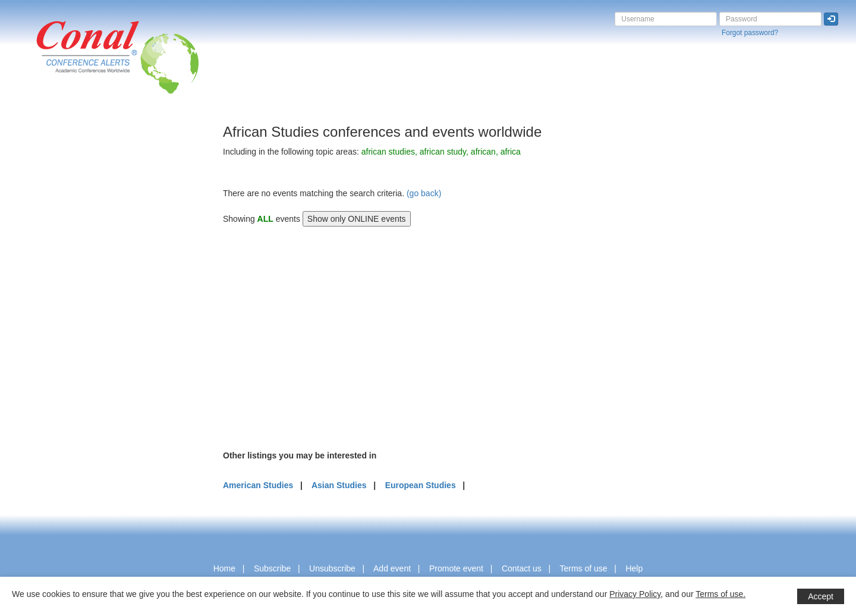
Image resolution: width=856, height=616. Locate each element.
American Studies (258, 485)
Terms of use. (720, 594)
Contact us (522, 568)
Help (634, 568)
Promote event (456, 568)
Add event (392, 568)
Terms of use (583, 568)
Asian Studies (339, 485)
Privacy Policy (635, 594)
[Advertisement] (56, 303)
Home (224, 568)
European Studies (421, 485)
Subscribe (272, 568)
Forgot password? (750, 33)
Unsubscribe (332, 568)
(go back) (424, 193)
